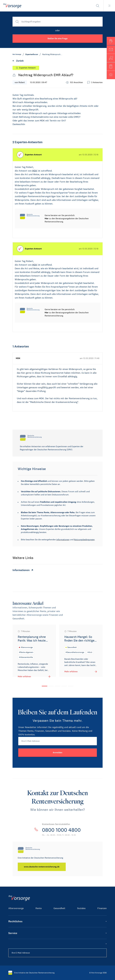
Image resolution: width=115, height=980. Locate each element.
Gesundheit (59, 908)
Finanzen (102, 908)
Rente (39, 908)
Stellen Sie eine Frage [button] (57, 38)
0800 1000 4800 (61, 830)
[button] (111, 41)
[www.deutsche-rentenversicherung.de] (42, 867)
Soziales (81, 908)
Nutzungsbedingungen (84, 540)
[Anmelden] (58, 753)
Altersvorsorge (16, 908)
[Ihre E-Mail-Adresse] (58, 741)
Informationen (63, 540)
